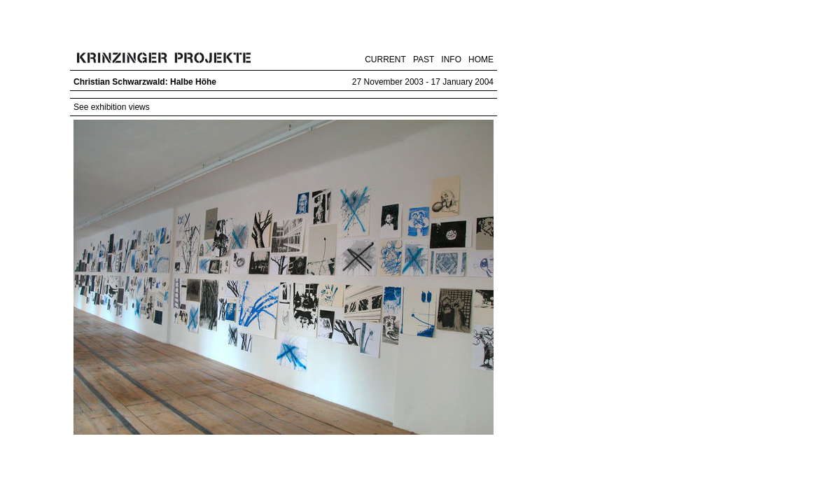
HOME (481, 59)
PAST (424, 59)
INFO (451, 59)
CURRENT (385, 59)
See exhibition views (112, 107)
